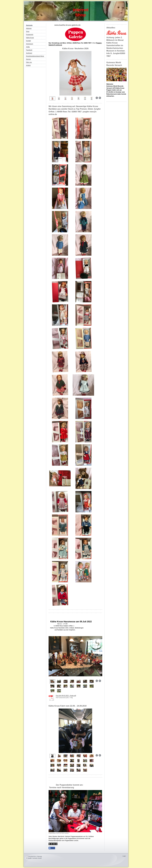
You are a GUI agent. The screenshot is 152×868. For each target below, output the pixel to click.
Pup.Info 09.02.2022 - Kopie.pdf (66, 696)
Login (124, 856)
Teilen (52, 848)
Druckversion (31, 856)
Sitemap (39, 856)
